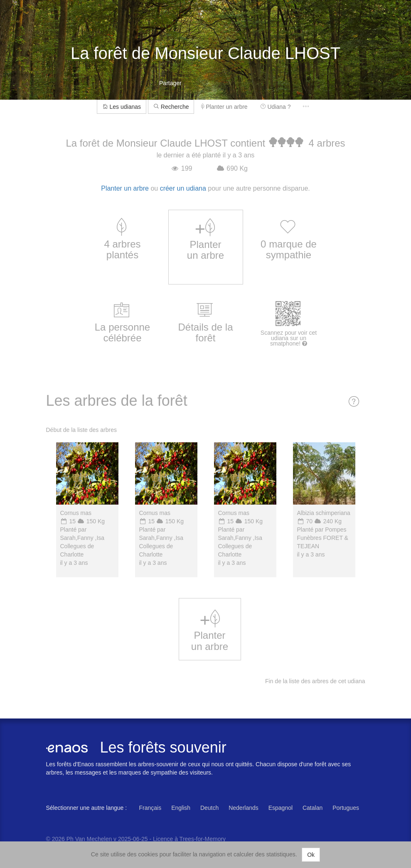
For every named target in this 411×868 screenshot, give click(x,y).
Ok (311, 855)
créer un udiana (183, 188)
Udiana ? (276, 107)
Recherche (171, 107)
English (181, 808)
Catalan (313, 808)
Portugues (346, 808)
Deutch (209, 808)
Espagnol (281, 808)
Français (150, 808)
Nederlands (244, 808)
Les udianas (122, 107)
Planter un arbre (224, 107)
